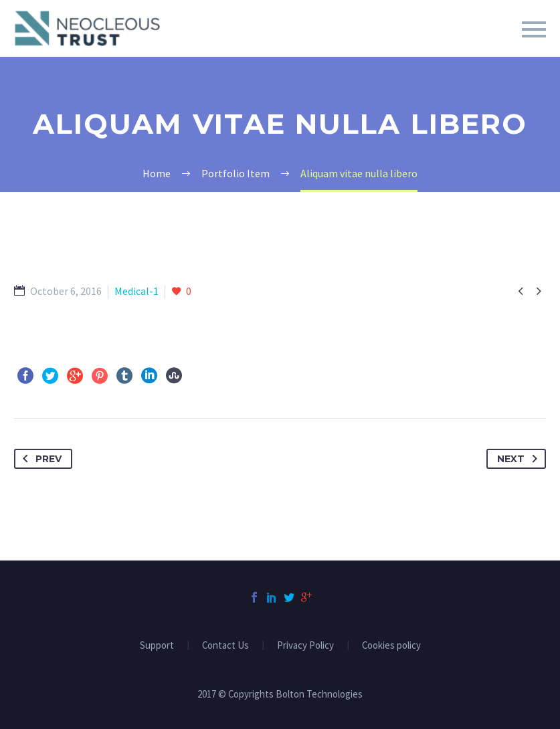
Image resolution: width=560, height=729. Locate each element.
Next (520, 459)
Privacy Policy (305, 646)
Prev (39, 459)
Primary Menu (534, 29)
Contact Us (225, 646)
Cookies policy (391, 646)
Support (157, 646)
